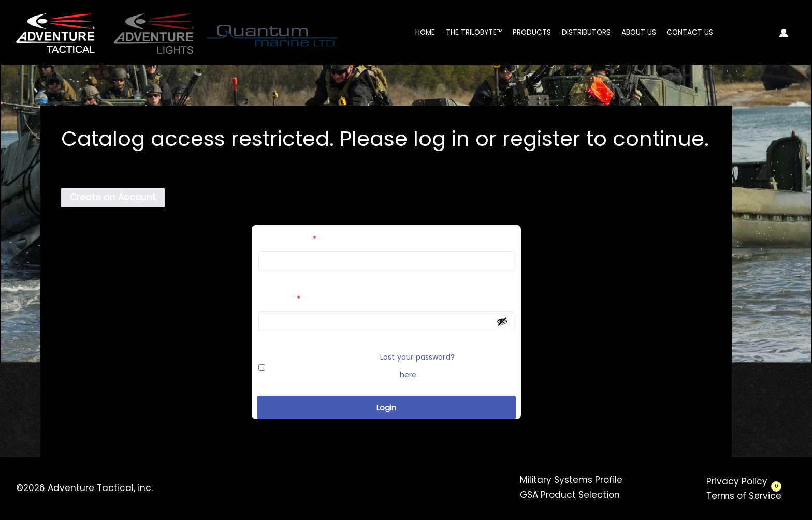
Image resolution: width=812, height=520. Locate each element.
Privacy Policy (737, 481)
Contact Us (690, 32)
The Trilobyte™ (474, 32)
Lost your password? (417, 357)
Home (425, 32)
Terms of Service (744, 496)
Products (532, 32)
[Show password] (502, 321)
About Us (639, 32)
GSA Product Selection (570, 495)
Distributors (586, 32)
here (408, 375)
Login (386, 407)
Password (279, 299)
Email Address (287, 239)
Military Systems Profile (571, 480)
